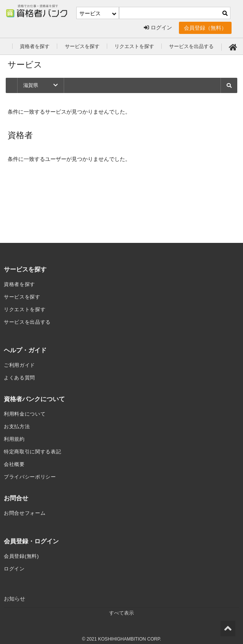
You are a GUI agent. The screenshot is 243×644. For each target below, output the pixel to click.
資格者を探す (36, 46)
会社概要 (15, 460)
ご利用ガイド (21, 363)
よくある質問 (21, 376)
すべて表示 (122, 607)
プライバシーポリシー (32, 472)
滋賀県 (41, 85)
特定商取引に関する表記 (35, 448)
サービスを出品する (201, 46)
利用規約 (15, 436)
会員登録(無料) (23, 551)
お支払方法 (18, 424)
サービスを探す (86, 46)
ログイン (158, 28)
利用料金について (26, 411)
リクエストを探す (141, 46)
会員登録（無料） (205, 28)
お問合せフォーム (26, 508)
